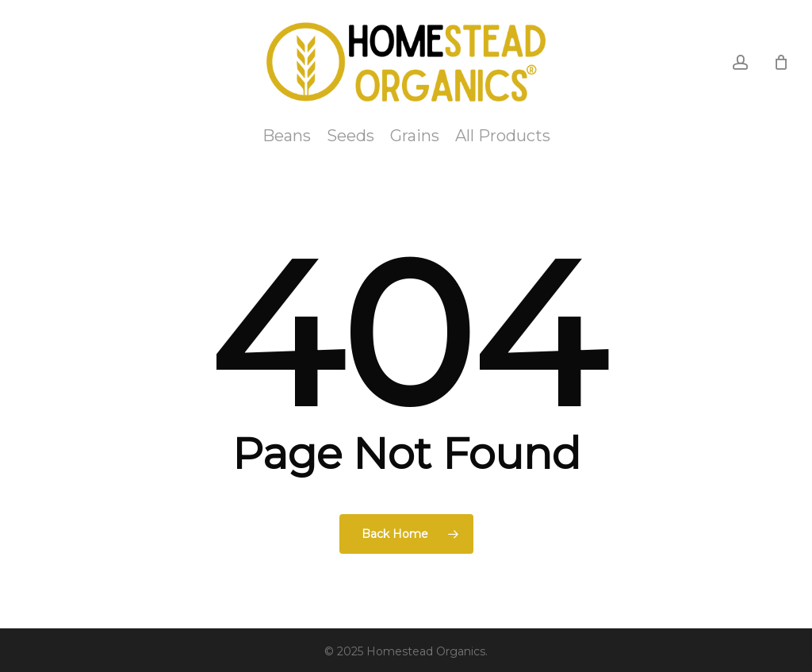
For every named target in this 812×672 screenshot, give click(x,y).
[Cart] (781, 62)
